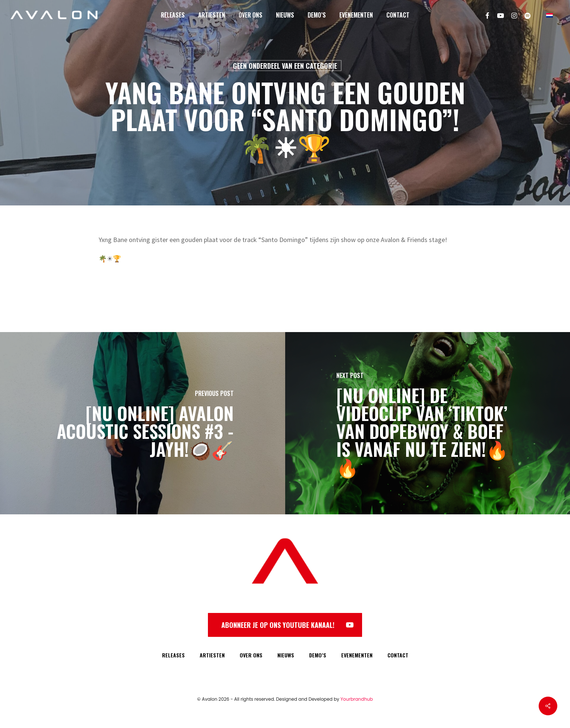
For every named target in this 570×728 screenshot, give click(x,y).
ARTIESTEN (212, 655)
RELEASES (173, 655)
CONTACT (398, 655)
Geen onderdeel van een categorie (285, 66)
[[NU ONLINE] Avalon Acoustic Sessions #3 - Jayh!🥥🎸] (143, 423)
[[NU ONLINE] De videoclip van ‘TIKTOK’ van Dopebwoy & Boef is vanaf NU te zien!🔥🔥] (428, 423)
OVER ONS (251, 655)
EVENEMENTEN (357, 655)
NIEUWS (286, 655)
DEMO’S (318, 655)
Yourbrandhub (357, 699)
